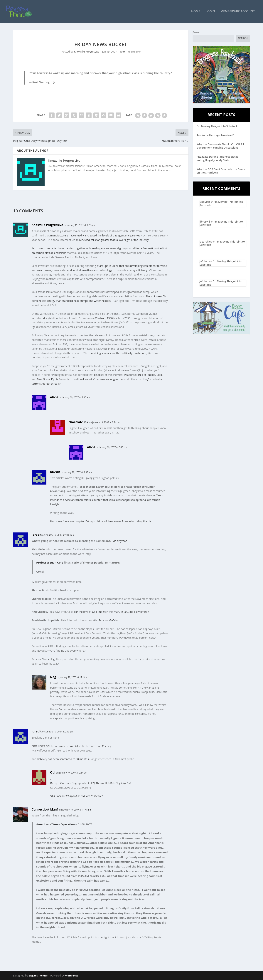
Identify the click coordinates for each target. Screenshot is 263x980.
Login (210, 12)
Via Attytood (120, 541)
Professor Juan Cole (50, 563)
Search (197, 32)
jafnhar (204, 262)
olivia (54, 397)
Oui (53, 773)
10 (123, 52)
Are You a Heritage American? (215, 135)
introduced (38, 318)
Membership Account (238, 12)
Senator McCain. (108, 620)
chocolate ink (79, 422)
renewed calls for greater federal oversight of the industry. (114, 240)
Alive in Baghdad (62, 816)
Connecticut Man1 (45, 809)
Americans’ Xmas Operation (55, 824)
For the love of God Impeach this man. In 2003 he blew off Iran (112, 612)
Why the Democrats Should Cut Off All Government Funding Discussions (220, 146)
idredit (55, 472)
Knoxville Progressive (87, 52)
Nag (53, 677)
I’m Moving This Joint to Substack (217, 126)
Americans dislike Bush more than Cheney (86, 746)
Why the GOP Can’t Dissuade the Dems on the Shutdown (221, 171)
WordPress (72, 976)
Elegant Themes (38, 976)
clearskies (206, 242)
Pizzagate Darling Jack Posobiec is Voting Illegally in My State (217, 158)
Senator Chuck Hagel (44, 659)
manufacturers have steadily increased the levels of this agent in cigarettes (96, 236)
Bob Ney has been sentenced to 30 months (63, 759)
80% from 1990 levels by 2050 (112, 318)
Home (196, 12)
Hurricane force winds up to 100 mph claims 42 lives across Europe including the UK (101, 521)
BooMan (205, 202)
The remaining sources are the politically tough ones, (115, 353)
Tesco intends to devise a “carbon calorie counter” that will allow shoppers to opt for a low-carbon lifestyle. (107, 500)
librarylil (205, 222)
